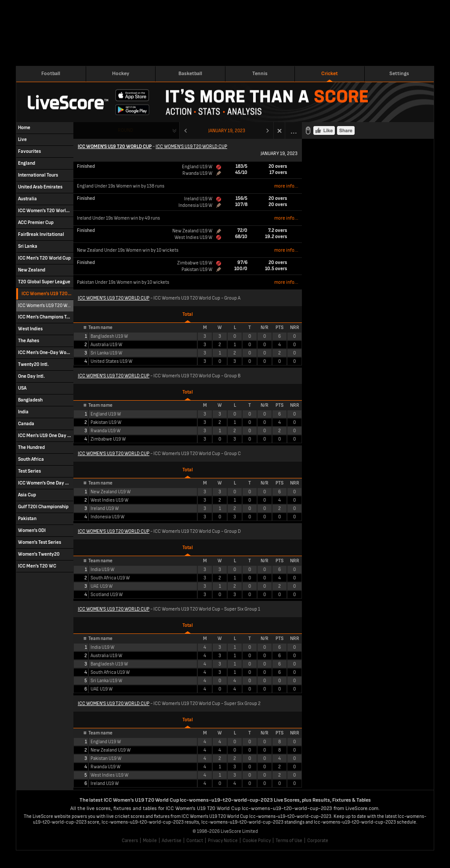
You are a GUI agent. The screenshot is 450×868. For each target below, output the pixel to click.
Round (125, 130)
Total (188, 314)
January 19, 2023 (227, 131)
